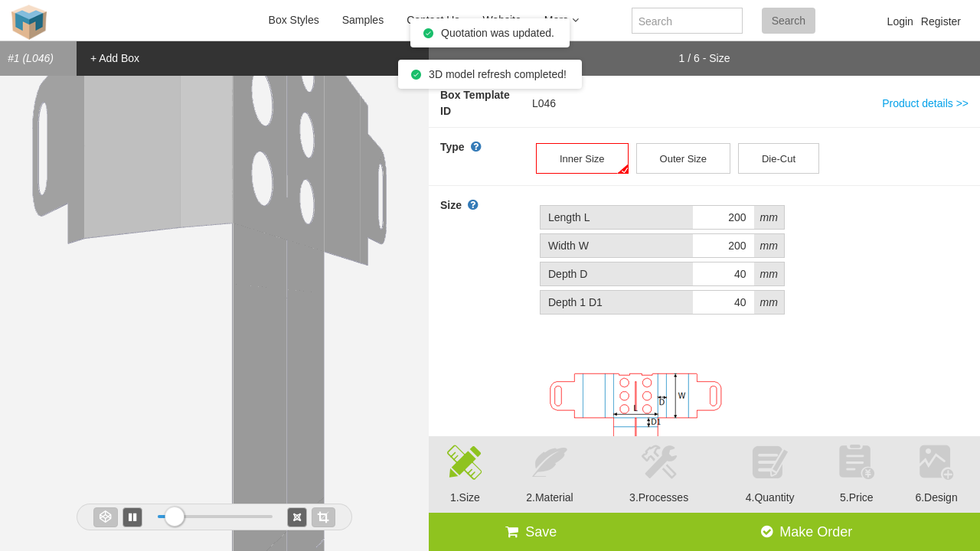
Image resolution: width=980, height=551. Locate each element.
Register (941, 21)
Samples (363, 20)
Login (900, 21)
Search (789, 21)
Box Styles (294, 20)
